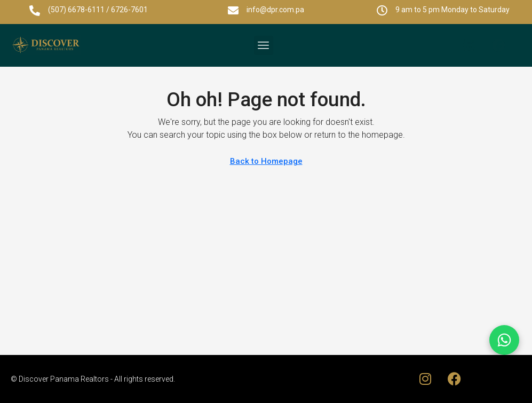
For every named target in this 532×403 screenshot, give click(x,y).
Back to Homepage (266, 161)
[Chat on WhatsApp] (504, 340)
